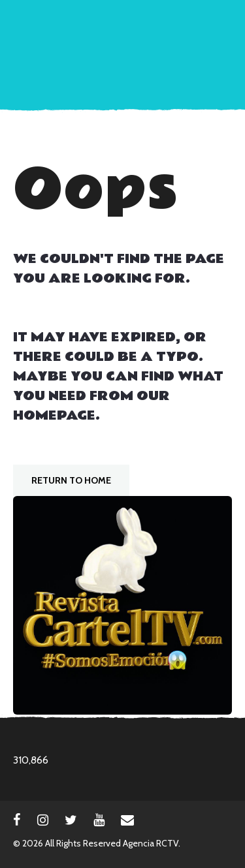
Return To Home (71, 480)
